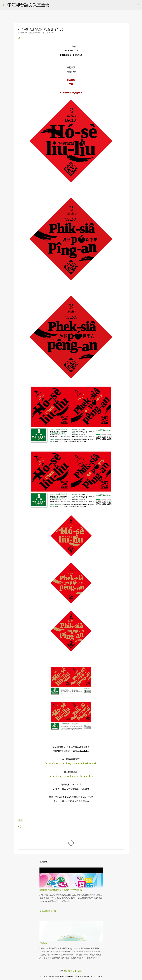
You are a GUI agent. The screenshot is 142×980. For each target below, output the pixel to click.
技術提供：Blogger (71, 971)
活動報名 (43, 943)
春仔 (20, 820)
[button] (19, 38)
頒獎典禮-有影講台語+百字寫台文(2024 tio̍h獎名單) (61, 890)
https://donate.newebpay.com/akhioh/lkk (71, 776)
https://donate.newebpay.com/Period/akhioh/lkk (71, 763)
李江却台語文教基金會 (28, 5)
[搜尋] (53, 5)
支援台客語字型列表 (48, 911)
